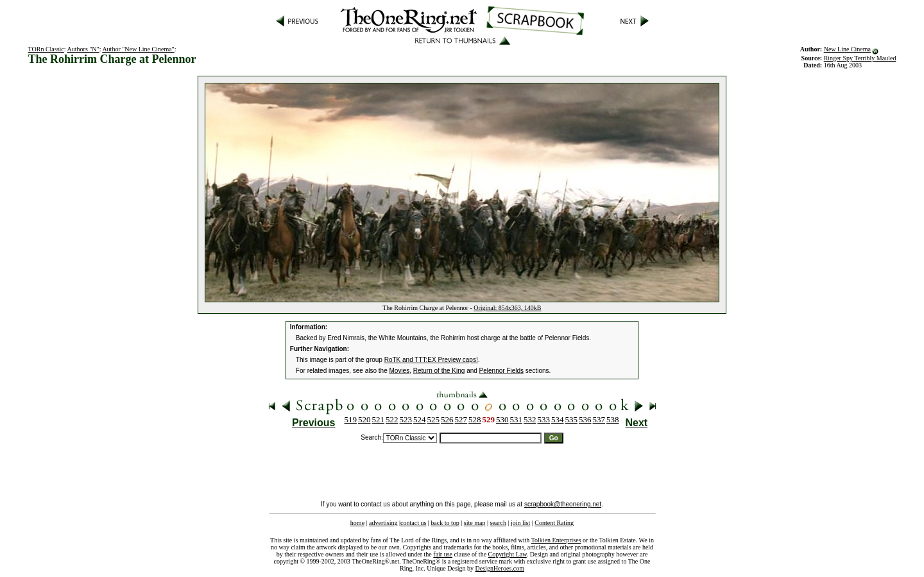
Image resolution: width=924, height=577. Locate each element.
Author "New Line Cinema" (138, 49)
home (357, 523)
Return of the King (439, 371)
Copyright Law (508, 554)
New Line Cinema (847, 49)
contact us (413, 523)
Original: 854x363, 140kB (507, 308)
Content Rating (554, 523)
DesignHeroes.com (500, 568)
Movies (400, 371)
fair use (443, 554)
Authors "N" (83, 49)
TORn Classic (46, 49)
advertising (383, 523)
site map (475, 523)
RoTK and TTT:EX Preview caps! (431, 360)
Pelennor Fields (501, 371)
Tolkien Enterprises (556, 540)
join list (520, 523)
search (498, 523)
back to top (445, 523)
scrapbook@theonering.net (563, 504)
